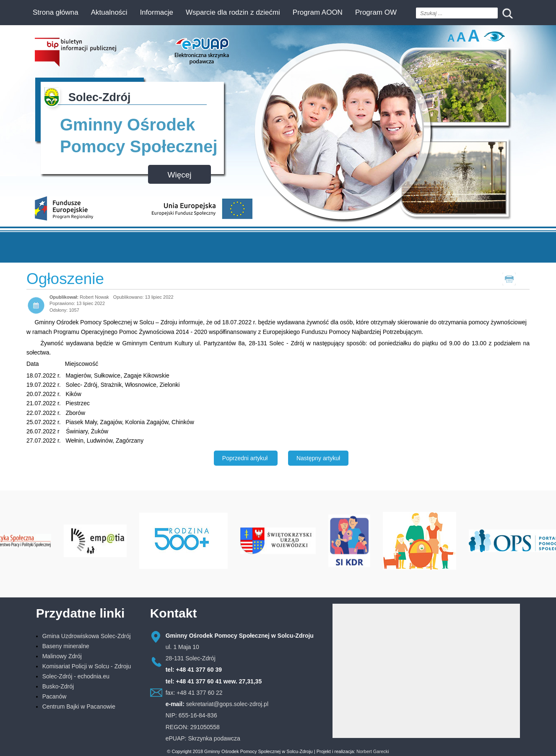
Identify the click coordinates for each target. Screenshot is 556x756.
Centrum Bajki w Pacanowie (79, 706)
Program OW (376, 12)
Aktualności (109, 12)
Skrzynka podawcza (214, 738)
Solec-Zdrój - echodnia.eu (76, 676)
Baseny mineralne (66, 646)
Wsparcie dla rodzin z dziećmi (233, 12)
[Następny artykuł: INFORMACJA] (318, 458)
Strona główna (56, 12)
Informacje (157, 12)
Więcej (179, 175)
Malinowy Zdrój (62, 656)
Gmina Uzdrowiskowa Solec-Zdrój (87, 636)
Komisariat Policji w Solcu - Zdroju (87, 666)
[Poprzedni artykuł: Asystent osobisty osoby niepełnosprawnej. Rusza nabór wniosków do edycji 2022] (246, 458)
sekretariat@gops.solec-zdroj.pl (227, 704)
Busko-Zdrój (58, 686)
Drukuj (519, 278)
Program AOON (318, 12)
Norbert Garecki (373, 751)
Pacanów (55, 696)
